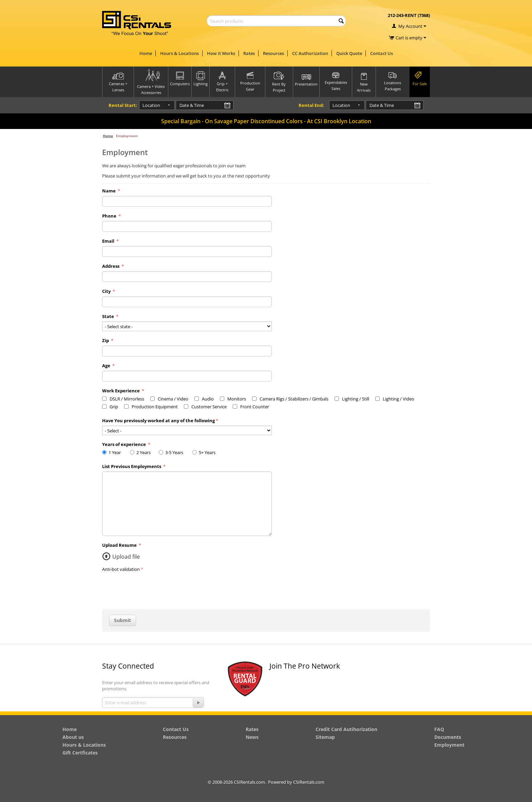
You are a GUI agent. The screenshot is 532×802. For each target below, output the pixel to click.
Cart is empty (411, 38)
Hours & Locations (179, 53)
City (107, 291)
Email (109, 241)
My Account (410, 26)
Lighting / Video (395, 399)
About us (73, 737)
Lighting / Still (352, 399)
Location (146, 105)
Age (107, 366)
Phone (110, 216)
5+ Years (205, 452)
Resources (273, 53)
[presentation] (154, 587)
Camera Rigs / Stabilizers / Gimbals (290, 399)
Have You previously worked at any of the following (158, 421)
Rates (249, 53)
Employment (449, 745)
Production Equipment (151, 407)
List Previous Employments (132, 466)
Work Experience (121, 391)
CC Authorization (310, 53)
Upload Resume (120, 545)
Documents (448, 737)
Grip (110, 407)
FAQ (439, 729)
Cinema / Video (169, 399)
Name (109, 191)
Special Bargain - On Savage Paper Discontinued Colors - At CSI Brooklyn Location (266, 121)
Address (111, 266)
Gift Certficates (80, 753)
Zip (106, 340)
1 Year (113, 452)
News (252, 737)
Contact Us (382, 53)
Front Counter (251, 407)
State (109, 316)
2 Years (141, 452)
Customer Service (205, 407)
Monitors (233, 399)
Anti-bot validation (121, 569)
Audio (204, 399)
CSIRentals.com (309, 782)
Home (146, 53)
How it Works (221, 53)
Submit (122, 620)
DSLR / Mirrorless (123, 399)
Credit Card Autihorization (346, 729)
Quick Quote (349, 53)
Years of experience (125, 444)
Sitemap (325, 737)
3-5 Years (173, 452)
